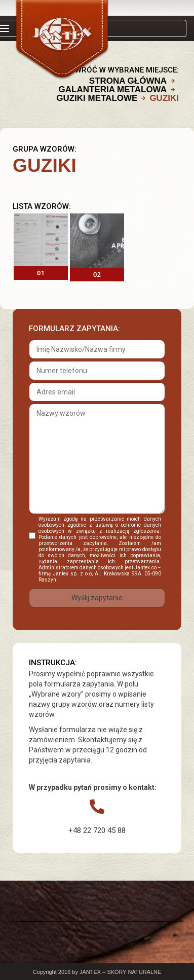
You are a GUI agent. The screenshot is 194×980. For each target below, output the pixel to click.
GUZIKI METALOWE (97, 98)
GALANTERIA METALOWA (113, 89)
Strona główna (128, 81)
